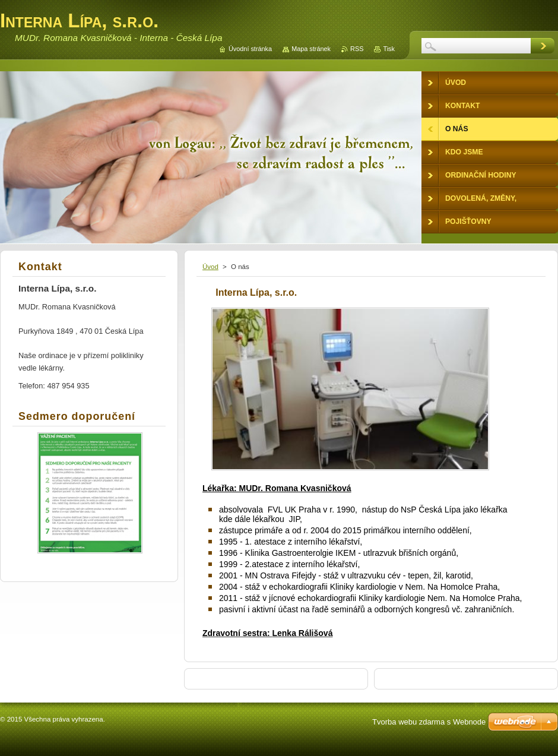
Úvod (210, 267)
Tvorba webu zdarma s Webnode (429, 722)
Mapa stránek (311, 49)
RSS (357, 49)
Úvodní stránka (250, 49)
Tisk (389, 49)
